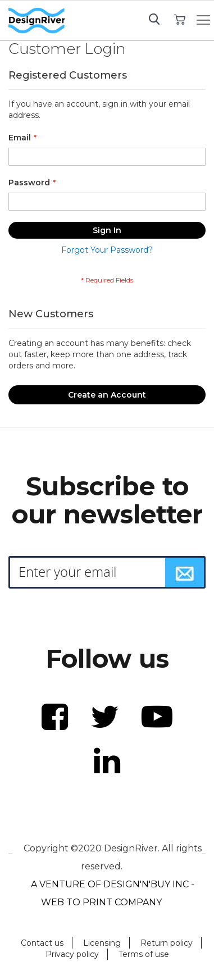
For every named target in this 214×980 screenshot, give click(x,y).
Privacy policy (72, 954)
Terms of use (144, 954)
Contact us (42, 943)
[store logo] (37, 21)
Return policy (167, 943)
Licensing (102, 943)
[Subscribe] (185, 572)
